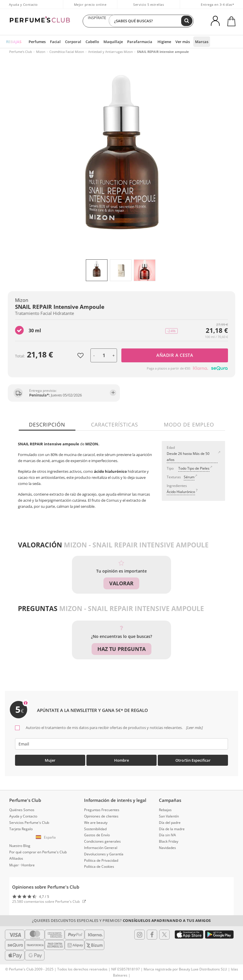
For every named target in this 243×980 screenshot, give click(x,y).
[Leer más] (194, 726)
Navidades (167, 846)
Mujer (50, 759)
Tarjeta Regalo (21, 827)
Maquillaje (107, 42)
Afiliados (16, 857)
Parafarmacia (132, 42)
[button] (47, 836)
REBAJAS (13, 42)
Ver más (172, 42)
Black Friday (169, 840)
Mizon (41, 52)
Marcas (191, 42)
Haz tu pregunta (121, 649)
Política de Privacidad (101, 859)
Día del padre (170, 821)
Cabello (88, 42)
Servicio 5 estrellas (149, 4)
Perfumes (36, 42)
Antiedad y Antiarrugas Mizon (111, 52)
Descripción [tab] (49, 425)
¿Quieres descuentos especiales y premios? (121, 919)
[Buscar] (187, 21)
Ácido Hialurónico (181, 492)
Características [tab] (115, 425)
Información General (101, 846)
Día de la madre (172, 827)
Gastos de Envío (97, 834)
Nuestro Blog (20, 844)
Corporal (70, 42)
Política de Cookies (99, 865)
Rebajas (165, 808)
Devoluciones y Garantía (104, 852)
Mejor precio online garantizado (90, 8)
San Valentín (169, 814)
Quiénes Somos (22, 808)
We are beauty (96, 821)
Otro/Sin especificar (193, 759)
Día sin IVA (167, 834)
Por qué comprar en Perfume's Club (38, 850)
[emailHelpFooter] (121, 742)
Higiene (155, 42)
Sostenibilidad (95, 827)
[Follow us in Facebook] (152, 933)
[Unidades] (104, 355)
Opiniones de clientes (101, 814)
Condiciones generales (102, 840)
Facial (53, 42)
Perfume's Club (21, 52)
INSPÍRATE (97, 21)
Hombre (121, 759)
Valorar (121, 583)
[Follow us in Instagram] (140, 933)
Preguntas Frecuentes (102, 808)
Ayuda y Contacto (23, 4)
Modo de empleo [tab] (187, 425)
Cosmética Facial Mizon (67, 52)
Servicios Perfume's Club (29, 821)
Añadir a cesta (175, 355)
